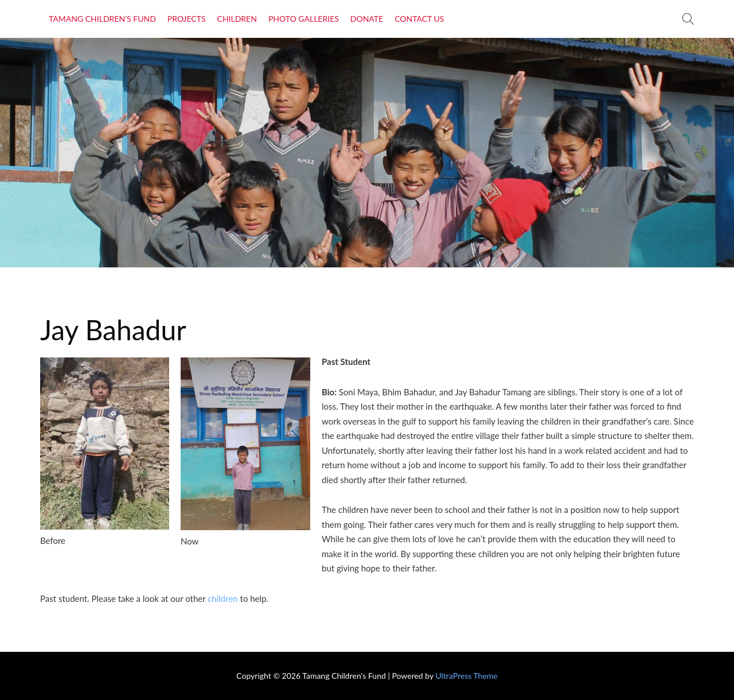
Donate (367, 19)
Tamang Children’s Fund (102, 19)
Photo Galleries (304, 19)
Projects (187, 19)
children (223, 598)
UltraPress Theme (466, 676)
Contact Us (419, 19)
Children (237, 19)
